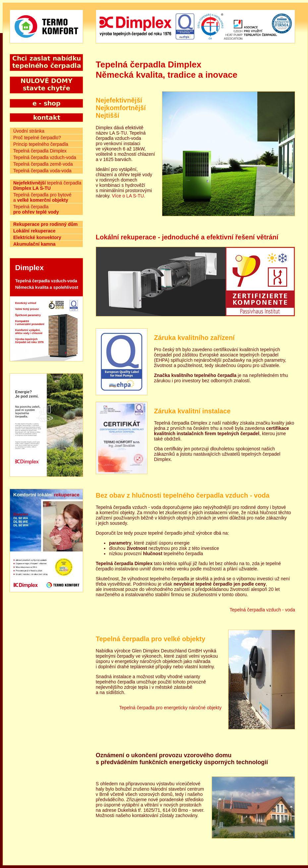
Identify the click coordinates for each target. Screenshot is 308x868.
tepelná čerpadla (47, 186)
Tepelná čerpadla (36, 209)
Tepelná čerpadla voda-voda (42, 171)
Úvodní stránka (29, 131)
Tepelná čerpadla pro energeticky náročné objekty (170, 708)
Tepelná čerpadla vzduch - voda (262, 610)
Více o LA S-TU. (128, 196)
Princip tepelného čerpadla (41, 144)
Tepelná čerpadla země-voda (43, 164)
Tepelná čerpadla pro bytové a (42, 197)
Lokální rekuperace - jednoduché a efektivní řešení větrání (187, 237)
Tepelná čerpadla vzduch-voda (45, 157)
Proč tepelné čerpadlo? (37, 138)
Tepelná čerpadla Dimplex (40, 151)
